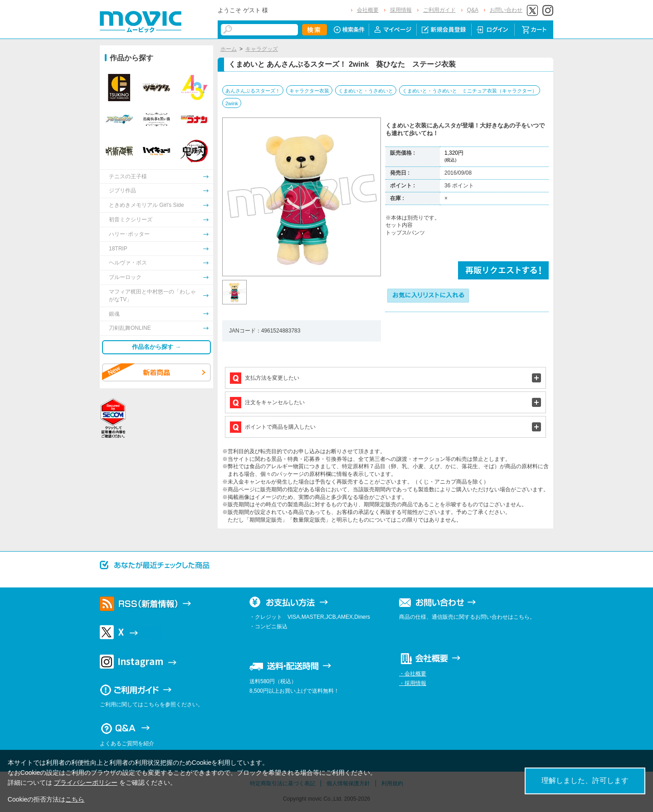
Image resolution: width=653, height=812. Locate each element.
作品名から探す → (156, 347)
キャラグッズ (262, 49)
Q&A (473, 10)
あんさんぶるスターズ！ (253, 91)
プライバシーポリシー (86, 783)
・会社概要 (413, 674)
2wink (232, 103)
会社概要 (368, 10)
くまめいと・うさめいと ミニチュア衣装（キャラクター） (470, 91)
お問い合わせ (506, 10)
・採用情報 (413, 683)
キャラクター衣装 (309, 91)
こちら (75, 799)
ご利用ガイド (439, 10)
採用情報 (401, 10)
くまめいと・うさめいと (366, 91)
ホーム (229, 49)
